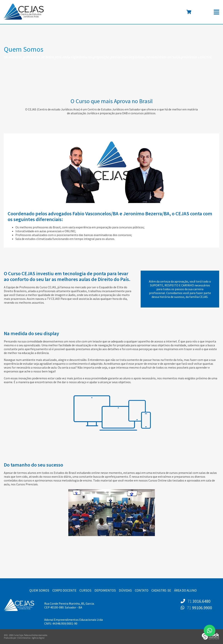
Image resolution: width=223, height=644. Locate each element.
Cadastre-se (161, 590)
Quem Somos (39, 590)
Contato (142, 590)
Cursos (85, 590)
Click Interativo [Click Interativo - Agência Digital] (31, 638)
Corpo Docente (64, 590)
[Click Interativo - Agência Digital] (210, 639)
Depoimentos (105, 590)
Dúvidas (125, 590)
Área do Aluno (185, 590)
